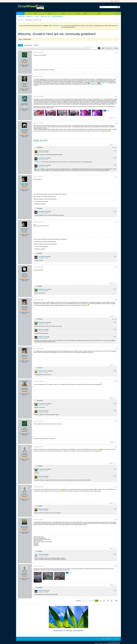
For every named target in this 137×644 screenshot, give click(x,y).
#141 (116, 222)
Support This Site (45, 16)
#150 (116, 566)
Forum (22, 20)
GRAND (24, 274)
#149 (116, 520)
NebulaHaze (93, 83)
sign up (62, 26)
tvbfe (24, 59)
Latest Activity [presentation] (28, 45)
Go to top (117, 639)
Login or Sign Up (115, 1)
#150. (115, 591)
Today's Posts (21, 16)
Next (116, 601)
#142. (115, 289)
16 (111, 601)
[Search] (108, 7)
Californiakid (25, 184)
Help (103, 639)
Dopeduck (24, 103)
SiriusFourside (104, 83)
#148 (116, 487)
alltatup (41, 151)
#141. (115, 256)
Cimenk (41, 554)
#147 (116, 447)
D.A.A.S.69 (25, 526)
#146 (116, 421)
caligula (24, 454)
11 (100, 601)
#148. (115, 509)
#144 (116, 349)
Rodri (25, 494)
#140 (116, 177)
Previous (79, 601)
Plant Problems (56, 13)
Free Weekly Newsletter (57, 16)
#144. (115, 371)
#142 (116, 267)
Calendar (37, 16)
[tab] (20, 45)
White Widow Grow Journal (39, 141)
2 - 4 (113, 148)
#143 (116, 300)
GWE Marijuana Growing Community (33, 20)
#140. (115, 211)
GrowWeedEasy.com (108, 13)
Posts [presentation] (20, 45)
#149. (115, 554)
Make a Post (30, 13)
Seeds (82, 13)
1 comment (39, 208)
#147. (115, 469)
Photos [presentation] (36, 45)
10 (97, 601)
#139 (116, 123)
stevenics (24, 83)
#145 (116, 381)
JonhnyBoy (24, 388)
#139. (115, 151)
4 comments (40, 147)
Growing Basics (42, 13)
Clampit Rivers (43, 371)
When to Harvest (71, 13)
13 (108, 601)
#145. (115, 404)
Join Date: (22, 65)
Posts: (24, 66)
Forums (20, 13)
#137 (116, 77)
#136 (116, 53)
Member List (30, 16)
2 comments (40, 401)
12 (104, 601)
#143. (115, 322)
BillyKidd (25, 307)
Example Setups (92, 13)
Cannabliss (25, 130)
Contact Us (109, 639)
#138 (116, 97)
